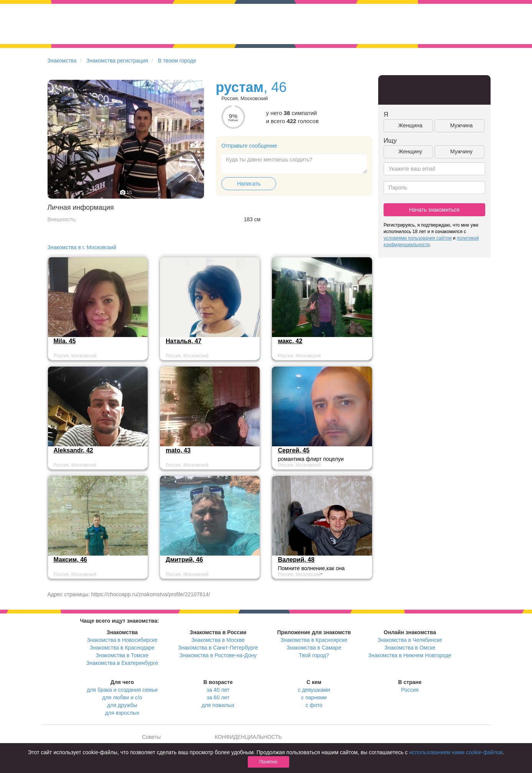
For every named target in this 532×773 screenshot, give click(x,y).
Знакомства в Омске (410, 648)
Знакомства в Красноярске (314, 640)
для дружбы (122, 705)
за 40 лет (218, 690)
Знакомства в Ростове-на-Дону (218, 655)
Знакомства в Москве (218, 640)
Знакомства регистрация (117, 61)
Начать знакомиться (434, 210)
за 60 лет (218, 697)
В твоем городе (177, 61)
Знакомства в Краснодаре (122, 648)
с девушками (314, 690)
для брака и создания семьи (122, 690)
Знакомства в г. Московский (82, 247)
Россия (410, 690)
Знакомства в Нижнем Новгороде (410, 655)
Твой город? (314, 655)
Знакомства (62, 61)
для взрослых (122, 713)
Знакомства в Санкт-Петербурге (218, 648)
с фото (314, 705)
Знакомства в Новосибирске (122, 640)
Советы (151, 737)
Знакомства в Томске (122, 655)
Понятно (268, 762)
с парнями (314, 697)
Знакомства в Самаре (314, 648)
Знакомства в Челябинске (410, 640)
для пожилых (218, 705)
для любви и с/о (122, 697)
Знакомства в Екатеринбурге (122, 663)
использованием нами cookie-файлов (456, 752)
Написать (249, 184)
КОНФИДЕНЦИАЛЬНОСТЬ (248, 737)
